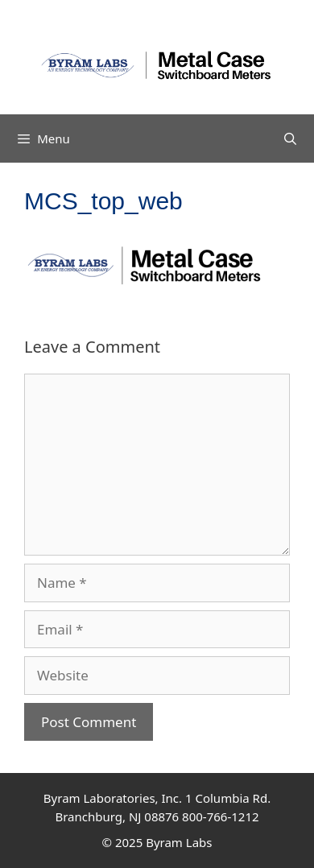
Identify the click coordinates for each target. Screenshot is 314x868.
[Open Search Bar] (290, 138)
